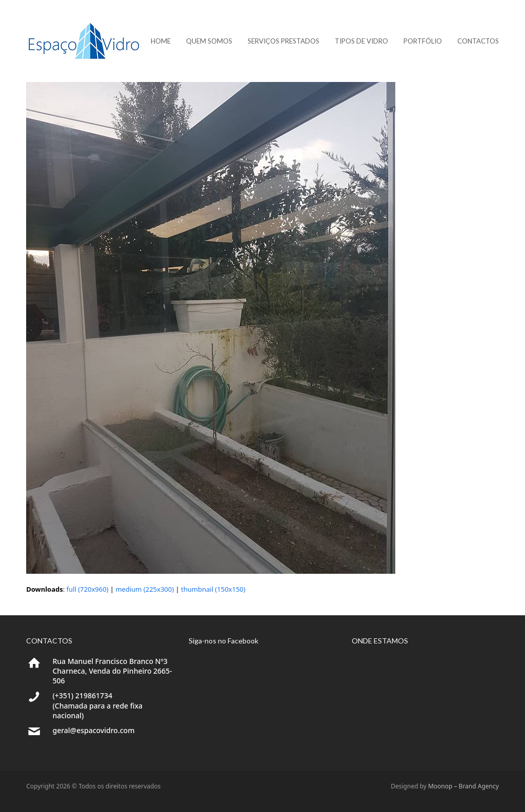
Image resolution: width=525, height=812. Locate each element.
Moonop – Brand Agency (463, 786)
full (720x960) (88, 589)
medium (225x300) (145, 589)
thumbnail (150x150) (213, 589)
